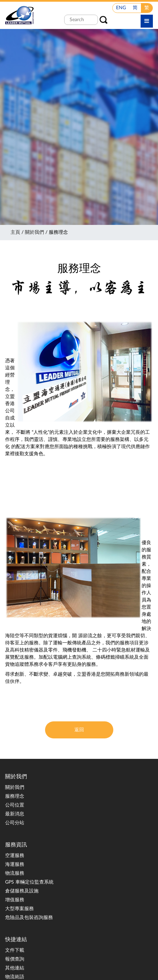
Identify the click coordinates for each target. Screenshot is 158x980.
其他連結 (15, 968)
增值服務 (15, 900)
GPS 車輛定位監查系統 (29, 882)
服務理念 (15, 796)
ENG (121, 8)
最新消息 (15, 814)
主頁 (15, 232)
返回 (79, 730)
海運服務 (15, 864)
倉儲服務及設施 (22, 891)
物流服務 (15, 873)
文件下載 (15, 950)
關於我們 (34, 232)
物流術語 (15, 977)
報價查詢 (15, 959)
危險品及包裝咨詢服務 (29, 918)
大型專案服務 (19, 909)
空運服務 (15, 856)
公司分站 (15, 823)
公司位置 (15, 805)
